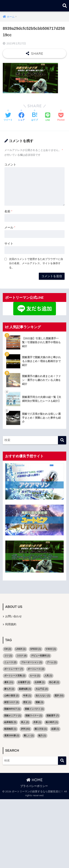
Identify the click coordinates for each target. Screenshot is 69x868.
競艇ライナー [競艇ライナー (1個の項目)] (34, 716)
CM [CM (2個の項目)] (8, 649)
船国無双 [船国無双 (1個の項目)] (10, 729)
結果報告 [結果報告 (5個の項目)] (10, 722)
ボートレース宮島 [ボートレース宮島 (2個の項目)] (15, 676)
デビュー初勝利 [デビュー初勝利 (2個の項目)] (40, 656)
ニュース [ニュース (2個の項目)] (10, 662)
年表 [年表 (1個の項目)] (27, 696)
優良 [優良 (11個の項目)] (9, 682)
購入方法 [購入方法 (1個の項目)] (41, 729)
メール (10, 227)
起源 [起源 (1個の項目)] (55, 729)
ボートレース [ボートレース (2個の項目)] (36, 669)
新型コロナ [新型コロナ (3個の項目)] (11, 702)
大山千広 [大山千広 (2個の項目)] (42, 689)
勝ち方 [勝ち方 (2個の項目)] (9, 689)
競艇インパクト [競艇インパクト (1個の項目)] (34, 709)
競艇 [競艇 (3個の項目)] (39, 702)
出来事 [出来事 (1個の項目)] (40, 682)
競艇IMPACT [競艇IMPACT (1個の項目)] (12, 709)
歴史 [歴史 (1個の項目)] (27, 702)
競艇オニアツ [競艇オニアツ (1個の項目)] (13, 716)
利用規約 (11, 624)
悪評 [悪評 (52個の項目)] (59, 696)
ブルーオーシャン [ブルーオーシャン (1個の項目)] (31, 662)
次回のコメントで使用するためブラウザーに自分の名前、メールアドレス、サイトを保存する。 (36, 263)
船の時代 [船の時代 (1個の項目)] (52, 722)
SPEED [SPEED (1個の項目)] (36, 649)
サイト (9, 244)
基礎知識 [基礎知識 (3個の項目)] (25, 689)
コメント (10, 165)
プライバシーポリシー (34, 786)
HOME (34, 780)
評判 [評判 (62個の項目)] (25, 729)
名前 (8, 211)
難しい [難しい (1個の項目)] (29, 736)
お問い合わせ (13, 616)
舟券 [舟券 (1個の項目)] (37, 722)
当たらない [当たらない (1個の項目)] (43, 696)
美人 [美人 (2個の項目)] (25, 722)
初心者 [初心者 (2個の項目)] (54, 682)
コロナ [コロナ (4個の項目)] (22, 656)
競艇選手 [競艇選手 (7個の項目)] (53, 716)
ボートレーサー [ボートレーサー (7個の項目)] (14, 669)
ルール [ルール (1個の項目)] (35, 676)
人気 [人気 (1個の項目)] (48, 676)
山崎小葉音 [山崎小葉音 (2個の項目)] (11, 696)
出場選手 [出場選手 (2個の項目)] (24, 682)
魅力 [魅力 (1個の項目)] (42, 736)
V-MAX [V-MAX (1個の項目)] (51, 649)
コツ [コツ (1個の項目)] (8, 656)
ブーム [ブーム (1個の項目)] (52, 662)
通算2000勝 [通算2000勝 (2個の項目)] (12, 736)
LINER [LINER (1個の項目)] (21, 649)
